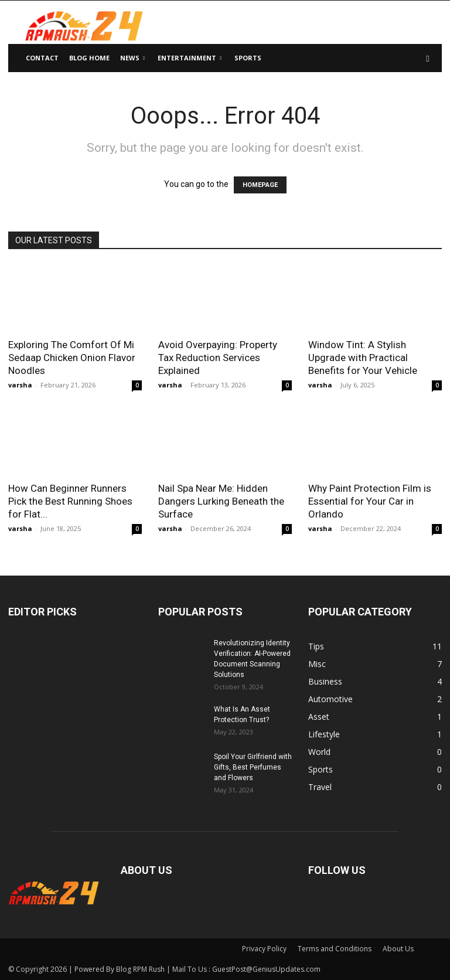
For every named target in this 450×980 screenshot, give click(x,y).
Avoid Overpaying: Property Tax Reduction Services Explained (218, 358)
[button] (428, 58)
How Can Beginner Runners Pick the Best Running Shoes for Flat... (70, 501)
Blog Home (89, 58)
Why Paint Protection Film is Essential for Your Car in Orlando (370, 501)
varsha (20, 385)
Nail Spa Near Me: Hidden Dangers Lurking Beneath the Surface (221, 501)
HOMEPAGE (260, 185)
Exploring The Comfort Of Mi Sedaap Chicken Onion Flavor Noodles (72, 358)
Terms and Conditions (335, 949)
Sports (248, 58)
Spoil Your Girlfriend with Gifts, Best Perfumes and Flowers (253, 767)
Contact (42, 58)
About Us (398, 949)
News (132, 58)
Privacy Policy (264, 949)
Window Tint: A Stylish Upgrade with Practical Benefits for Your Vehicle (363, 358)
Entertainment (190, 58)
